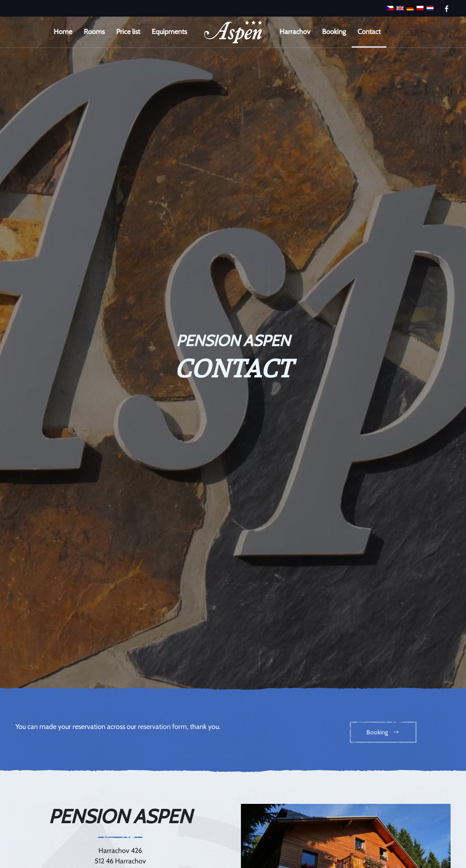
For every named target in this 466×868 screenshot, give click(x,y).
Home (63, 32)
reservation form (162, 727)
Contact (369, 32)
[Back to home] (233, 32)
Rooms (94, 32)
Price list (128, 32)
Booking (334, 32)
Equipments (169, 32)
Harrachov (295, 32)
